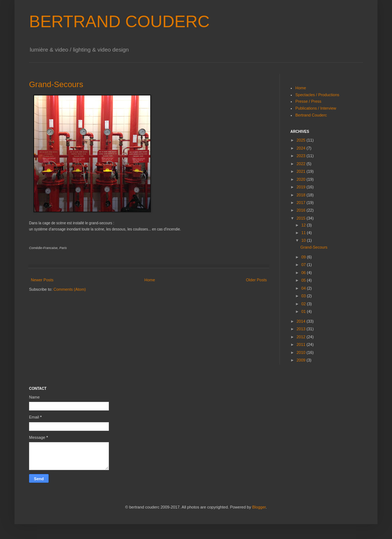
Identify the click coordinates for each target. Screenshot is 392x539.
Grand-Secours (56, 84)
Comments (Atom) (70, 289)
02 (304, 304)
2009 (302, 360)
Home (150, 280)
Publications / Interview (316, 108)
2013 (302, 329)
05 (304, 280)
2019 (302, 187)
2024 (302, 148)
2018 (302, 195)
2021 (302, 171)
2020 (302, 179)
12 (304, 225)
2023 (302, 156)
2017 (302, 203)
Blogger (259, 507)
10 (304, 240)
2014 (302, 321)
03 (304, 296)
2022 (302, 164)
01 (304, 311)
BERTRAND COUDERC (119, 21)
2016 (302, 210)
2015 (302, 218)
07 (304, 265)
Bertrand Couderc (311, 115)
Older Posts (256, 280)
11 (304, 233)
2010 (302, 352)
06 (304, 273)
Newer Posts (42, 280)
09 (304, 257)
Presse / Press (309, 101)
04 (304, 288)
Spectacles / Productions (317, 95)
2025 (302, 140)
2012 (302, 337)
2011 (302, 344)
